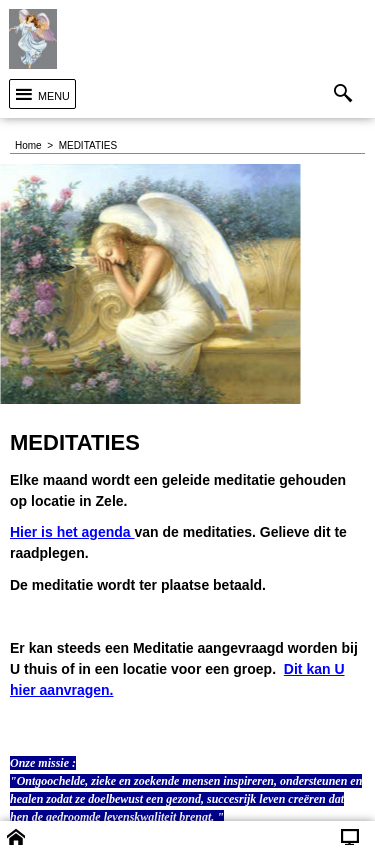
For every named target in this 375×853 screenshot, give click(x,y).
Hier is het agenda (72, 532)
